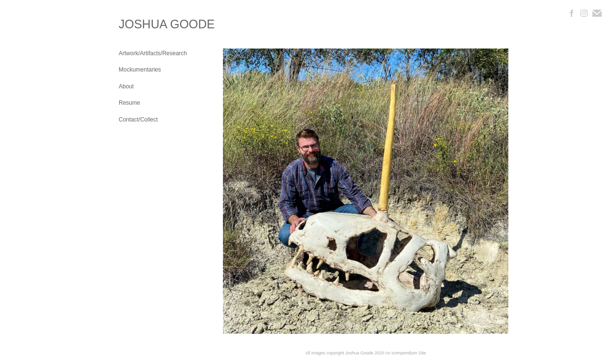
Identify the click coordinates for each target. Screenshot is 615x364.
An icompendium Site (406, 353)
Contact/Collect (138, 120)
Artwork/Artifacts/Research (153, 53)
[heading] (143, 24)
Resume (129, 103)
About (126, 86)
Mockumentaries (140, 70)
